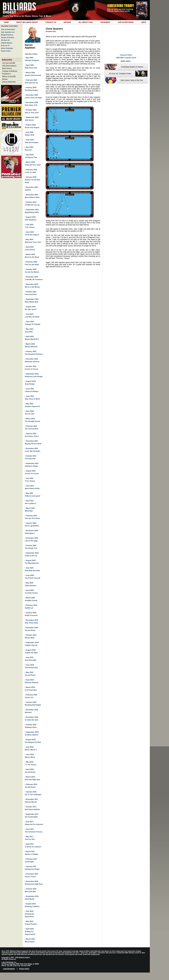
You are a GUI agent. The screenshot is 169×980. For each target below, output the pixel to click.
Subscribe (7, 60)
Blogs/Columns (7, 35)
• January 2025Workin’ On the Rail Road (32, 180)
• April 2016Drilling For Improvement (30, 931)
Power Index (6, 51)
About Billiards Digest (27, 22)
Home (6, 22)
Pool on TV (5, 46)
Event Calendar (7, 48)
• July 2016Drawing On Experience (30, 914)
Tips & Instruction (8, 29)
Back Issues (7, 68)
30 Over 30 (5, 40)
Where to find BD (9, 76)
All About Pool (86, 22)
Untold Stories (7, 43)
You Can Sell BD (9, 63)
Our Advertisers (126, 22)
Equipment (105, 22)
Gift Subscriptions (9, 66)
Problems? (7, 74)
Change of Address (10, 71)
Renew (5, 79)
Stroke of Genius (8, 37)
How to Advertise (9, 82)
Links (144, 22)
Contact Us (51, 22)
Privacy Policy (24, 969)
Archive (67, 22)
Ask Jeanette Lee (8, 32)
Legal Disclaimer (9, 969)
